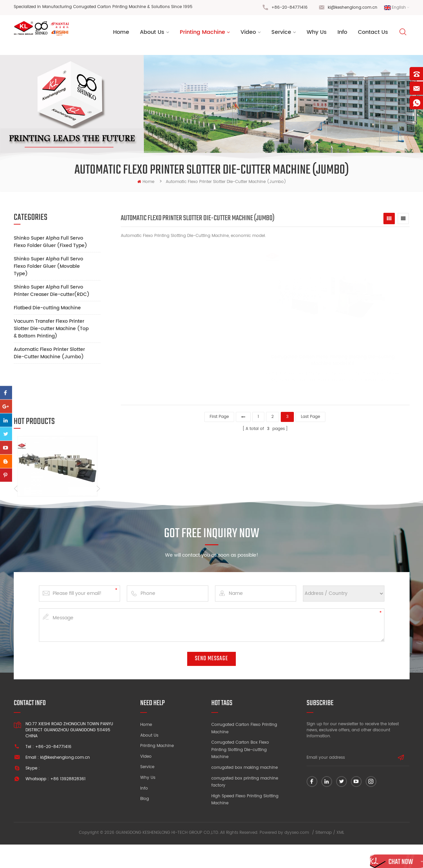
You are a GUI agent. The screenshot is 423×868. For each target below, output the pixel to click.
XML (340, 856)
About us (152, 34)
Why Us (317, 34)
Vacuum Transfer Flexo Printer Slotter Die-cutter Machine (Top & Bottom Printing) (51, 329)
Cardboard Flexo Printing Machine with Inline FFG (56, 473)
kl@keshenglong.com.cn (353, 8)
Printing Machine (202, 34)
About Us (149, 760)
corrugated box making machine (245, 793)
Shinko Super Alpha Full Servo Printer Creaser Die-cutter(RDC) (52, 291)
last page (310, 416)
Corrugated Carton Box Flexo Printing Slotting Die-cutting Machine (240, 775)
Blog (145, 824)
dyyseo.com (297, 856)
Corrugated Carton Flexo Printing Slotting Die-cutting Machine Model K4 (289, 362)
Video (248, 34)
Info (342, 34)
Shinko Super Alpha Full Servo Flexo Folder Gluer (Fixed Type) (50, 242)
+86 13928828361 (68, 804)
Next (98, 453)
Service (281, 34)
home (146, 182)
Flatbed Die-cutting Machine (47, 308)
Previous (16, 453)
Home (121, 34)
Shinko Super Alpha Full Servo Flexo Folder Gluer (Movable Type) (48, 266)
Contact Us (373, 34)
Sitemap (324, 856)
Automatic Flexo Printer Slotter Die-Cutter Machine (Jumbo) (49, 353)
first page (219, 416)
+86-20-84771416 (289, 8)
